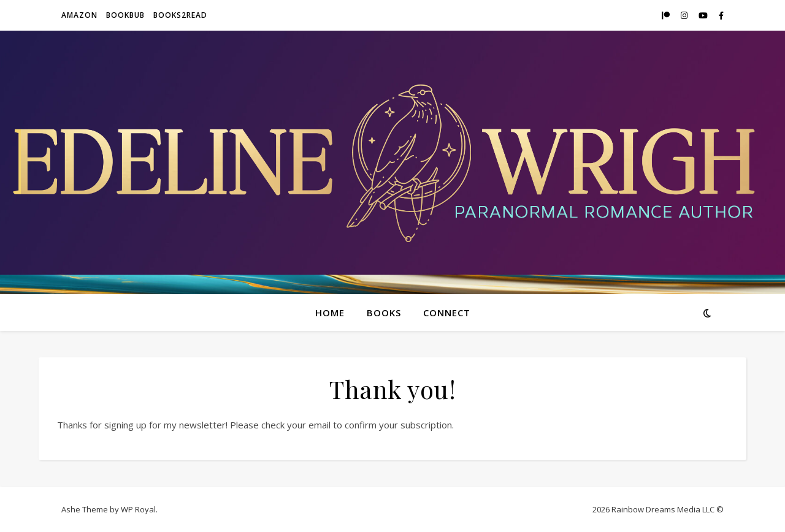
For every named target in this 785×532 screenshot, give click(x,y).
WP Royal (138, 509)
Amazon (79, 15)
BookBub (125, 15)
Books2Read (180, 15)
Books (384, 313)
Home (330, 313)
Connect (447, 313)
